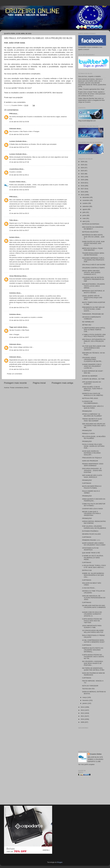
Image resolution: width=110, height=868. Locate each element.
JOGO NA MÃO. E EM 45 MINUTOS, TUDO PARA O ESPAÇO (92, 389)
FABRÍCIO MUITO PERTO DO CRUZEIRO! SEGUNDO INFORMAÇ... (93, 650)
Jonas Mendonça (16, 276)
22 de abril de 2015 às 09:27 (19, 230)
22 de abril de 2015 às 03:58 (19, 122)
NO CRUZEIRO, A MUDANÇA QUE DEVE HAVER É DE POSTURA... (93, 663)
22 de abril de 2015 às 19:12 (19, 350)
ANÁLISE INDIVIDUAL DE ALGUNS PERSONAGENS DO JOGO (94, 598)
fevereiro (86, 700)
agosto (85, 209)
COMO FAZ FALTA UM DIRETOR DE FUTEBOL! (94, 505)
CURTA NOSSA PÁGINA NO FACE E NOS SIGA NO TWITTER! (92, 621)
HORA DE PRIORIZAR (90, 461)
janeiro (85, 703)
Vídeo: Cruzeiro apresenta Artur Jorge (91, 89)
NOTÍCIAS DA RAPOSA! (91, 224)
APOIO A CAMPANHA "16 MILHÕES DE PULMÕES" (92, 415)
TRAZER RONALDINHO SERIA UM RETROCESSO (93, 254)
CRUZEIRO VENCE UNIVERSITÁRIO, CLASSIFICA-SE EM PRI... (92, 359)
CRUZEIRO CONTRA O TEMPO (93, 268)
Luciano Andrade (16, 141)
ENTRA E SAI (87, 570)
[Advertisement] (92, 791)
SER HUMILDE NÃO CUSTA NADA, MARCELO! (92, 476)
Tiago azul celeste (16, 327)
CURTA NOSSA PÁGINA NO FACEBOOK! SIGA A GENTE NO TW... (93, 657)
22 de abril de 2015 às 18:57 (19, 337)
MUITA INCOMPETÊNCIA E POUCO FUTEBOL (92, 487)
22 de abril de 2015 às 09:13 (19, 213)
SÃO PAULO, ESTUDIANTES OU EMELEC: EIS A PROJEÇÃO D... (94, 341)
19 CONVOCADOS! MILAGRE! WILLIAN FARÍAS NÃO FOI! (93, 631)
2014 (83, 707)
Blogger (60, 862)
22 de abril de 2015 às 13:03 (19, 269)
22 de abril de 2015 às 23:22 (19, 369)
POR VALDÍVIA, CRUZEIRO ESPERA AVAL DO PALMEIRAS (94, 527)
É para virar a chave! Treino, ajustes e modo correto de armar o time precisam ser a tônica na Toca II (92, 94)
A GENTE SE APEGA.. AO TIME (93, 379)
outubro (85, 203)
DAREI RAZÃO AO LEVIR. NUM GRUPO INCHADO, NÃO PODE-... (93, 243)
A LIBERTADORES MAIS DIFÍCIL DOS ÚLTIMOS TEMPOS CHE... (94, 330)
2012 (83, 713)
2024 (83, 168)
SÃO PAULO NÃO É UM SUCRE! (94, 265)
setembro (86, 206)
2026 (83, 162)
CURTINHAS (87, 483)
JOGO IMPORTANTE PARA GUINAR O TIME (92, 627)
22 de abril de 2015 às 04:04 (19, 134)
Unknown (13, 129)
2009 (83, 722)
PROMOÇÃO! (87, 411)
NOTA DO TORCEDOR (90, 686)
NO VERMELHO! (88, 322)
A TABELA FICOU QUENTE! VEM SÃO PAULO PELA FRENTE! (94, 335)
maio (84, 218)
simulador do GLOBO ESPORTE (39, 93)
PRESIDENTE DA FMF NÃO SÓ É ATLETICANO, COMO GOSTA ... (93, 309)
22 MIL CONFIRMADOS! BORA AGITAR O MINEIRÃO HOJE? (93, 641)
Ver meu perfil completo (86, 764)
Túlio (11, 220)
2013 (83, 710)
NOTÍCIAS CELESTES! (90, 232)
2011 (83, 716)
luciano (12, 237)
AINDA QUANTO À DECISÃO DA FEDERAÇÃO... (94, 500)
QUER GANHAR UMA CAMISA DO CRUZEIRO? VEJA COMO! (94, 544)
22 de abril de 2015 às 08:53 (19, 190)
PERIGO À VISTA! (89, 433)
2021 (83, 177)
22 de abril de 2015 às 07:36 (19, 162)
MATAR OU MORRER (90, 376)
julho (84, 212)
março (85, 697)
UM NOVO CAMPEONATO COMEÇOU (91, 318)
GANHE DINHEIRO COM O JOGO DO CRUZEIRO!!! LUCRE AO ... (92, 366)
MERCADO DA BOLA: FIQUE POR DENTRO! (92, 249)
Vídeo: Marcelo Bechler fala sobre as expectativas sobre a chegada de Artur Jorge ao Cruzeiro (91, 100)
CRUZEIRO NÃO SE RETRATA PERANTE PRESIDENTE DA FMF (93, 279)
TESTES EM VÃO (88, 689)
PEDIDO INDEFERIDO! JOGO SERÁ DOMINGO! (93, 465)
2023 (83, 171)
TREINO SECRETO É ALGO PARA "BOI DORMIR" (92, 420)
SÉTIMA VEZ (87, 325)
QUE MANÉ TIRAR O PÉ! (91, 553)
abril (84, 221)
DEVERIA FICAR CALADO (91, 534)
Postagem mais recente (15, 383)
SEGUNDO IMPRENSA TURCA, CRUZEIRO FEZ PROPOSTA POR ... (93, 260)
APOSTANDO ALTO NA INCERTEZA (90, 549)
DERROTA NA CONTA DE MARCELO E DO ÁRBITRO (93, 394)
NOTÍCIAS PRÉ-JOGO (90, 398)
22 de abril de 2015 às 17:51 (19, 307)
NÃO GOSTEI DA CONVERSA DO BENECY (93, 228)
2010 (83, 719)
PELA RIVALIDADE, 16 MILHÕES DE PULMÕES (94, 437)
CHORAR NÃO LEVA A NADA (93, 509)
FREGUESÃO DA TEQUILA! (92, 458)
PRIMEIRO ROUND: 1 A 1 (91, 540)
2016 (83, 192)
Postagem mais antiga (62, 383)
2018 (83, 186)
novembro (86, 200)
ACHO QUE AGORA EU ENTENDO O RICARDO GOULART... (91, 453)
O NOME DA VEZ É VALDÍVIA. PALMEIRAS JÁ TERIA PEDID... (93, 558)
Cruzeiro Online (15, 182)
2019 (83, 183)
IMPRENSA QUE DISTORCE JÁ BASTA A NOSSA (93, 292)
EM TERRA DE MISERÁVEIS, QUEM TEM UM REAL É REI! (93, 669)
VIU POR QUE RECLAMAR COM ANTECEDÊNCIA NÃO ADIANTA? (94, 348)
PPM (11, 114)
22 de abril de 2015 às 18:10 (19, 320)
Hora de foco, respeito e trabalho (90, 76)
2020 (83, 180)
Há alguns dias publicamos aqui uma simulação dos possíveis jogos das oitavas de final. (39, 48)
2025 (83, 165)
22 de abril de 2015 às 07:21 (19, 147)
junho (85, 215)
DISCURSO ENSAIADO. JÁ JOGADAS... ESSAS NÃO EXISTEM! (92, 470)
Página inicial (39, 383)
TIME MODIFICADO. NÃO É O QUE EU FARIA (93, 407)
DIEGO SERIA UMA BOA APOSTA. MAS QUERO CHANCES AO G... (91, 273)
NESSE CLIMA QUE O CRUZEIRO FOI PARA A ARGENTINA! (91, 513)
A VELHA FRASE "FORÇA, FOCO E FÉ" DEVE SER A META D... (94, 566)
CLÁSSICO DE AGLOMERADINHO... (91, 402)
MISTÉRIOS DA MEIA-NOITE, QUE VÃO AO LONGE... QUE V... (93, 237)
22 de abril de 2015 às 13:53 (19, 286)
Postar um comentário (15, 374)
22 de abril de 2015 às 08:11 (19, 175)
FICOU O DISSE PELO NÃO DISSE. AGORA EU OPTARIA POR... (93, 446)
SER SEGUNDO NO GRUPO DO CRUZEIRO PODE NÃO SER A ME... (94, 426)
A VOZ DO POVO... (89, 588)
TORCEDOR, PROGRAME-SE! (93, 314)
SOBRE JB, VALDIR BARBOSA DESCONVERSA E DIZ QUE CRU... (93, 575)
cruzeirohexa (14, 169)
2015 (83, 195)
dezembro (86, 197)
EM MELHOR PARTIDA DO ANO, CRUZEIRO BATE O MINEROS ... (94, 607)
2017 (83, 189)
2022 (83, 174)
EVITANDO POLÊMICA (90, 531)
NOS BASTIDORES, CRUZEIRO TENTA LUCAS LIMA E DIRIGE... (93, 286)
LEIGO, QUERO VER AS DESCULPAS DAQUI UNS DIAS (92, 298)
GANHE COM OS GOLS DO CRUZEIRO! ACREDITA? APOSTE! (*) (92, 614)
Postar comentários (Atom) (19, 388)
